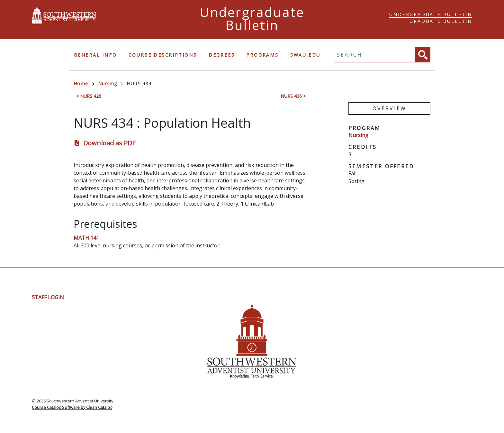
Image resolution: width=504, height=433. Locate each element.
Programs (262, 55)
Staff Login (48, 297)
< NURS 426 (89, 96)
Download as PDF (109, 143)
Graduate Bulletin (441, 21)
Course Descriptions (163, 55)
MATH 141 (86, 238)
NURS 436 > (293, 96)
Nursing (111, 83)
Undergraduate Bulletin (431, 14)
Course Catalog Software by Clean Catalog (72, 407)
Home (84, 83)
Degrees (222, 55)
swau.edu (305, 55)
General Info (95, 55)
